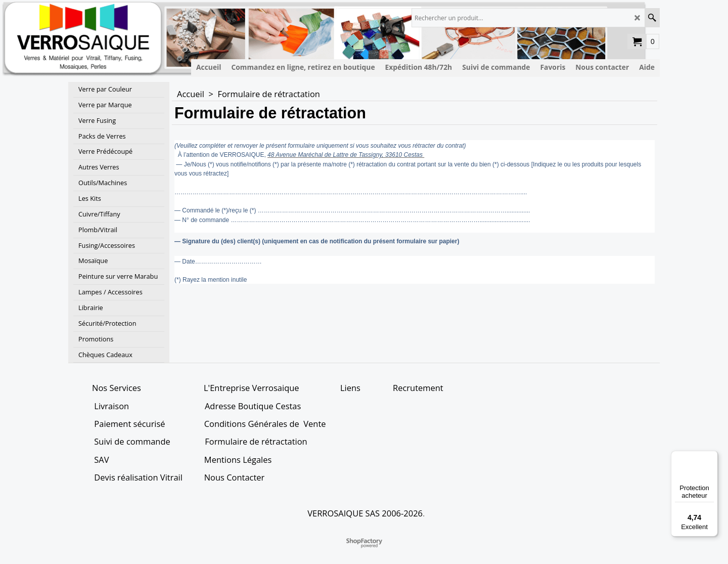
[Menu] (712, 457)
